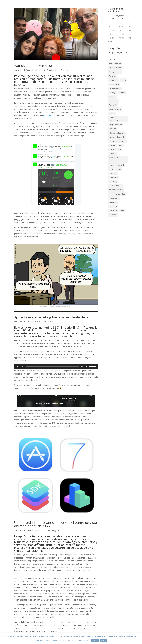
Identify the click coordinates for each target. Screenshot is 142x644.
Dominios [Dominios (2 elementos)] (113, 76)
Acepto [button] (95, 640)
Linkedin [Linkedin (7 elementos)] (122, 141)
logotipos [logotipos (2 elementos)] (113, 145)
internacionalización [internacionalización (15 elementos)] (116, 133)
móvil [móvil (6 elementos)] (111, 169)
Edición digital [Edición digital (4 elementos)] (114, 84)
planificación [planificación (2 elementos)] (114, 177)
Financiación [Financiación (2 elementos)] (114, 101)
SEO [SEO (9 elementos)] (124, 194)
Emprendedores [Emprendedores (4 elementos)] (115, 88)
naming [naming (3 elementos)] (118, 169)
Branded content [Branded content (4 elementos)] (115, 68)
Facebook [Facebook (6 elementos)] (113, 97)
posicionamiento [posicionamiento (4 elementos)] (115, 186)
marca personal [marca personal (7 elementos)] (115, 149)
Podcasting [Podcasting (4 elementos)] (113, 182)
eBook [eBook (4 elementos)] (123, 80)
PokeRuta (47, 115)
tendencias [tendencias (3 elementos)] (113, 210)
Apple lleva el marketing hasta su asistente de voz (53, 317)
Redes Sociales (62, 70)
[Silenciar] (87, 367)
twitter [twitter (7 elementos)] (122, 210)
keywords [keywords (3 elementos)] (121, 137)
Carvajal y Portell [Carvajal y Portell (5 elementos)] (115, 72)
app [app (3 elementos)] (111, 64)
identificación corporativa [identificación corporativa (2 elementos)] (114, 119)
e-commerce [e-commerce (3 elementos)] (114, 80)
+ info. (103, 640)
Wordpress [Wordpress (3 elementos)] (113, 215)
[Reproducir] (18, 367)
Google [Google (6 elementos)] (112, 113)
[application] (56, 367)
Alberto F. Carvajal (25, 70)
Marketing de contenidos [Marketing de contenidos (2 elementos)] (114, 159)
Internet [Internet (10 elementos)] (112, 137)
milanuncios (71, 123)
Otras (50, 322)
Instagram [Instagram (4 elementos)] (113, 129)
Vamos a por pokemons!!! (34, 66)
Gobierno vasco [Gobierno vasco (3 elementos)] (115, 109)
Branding (50, 70)
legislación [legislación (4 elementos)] (113, 141)
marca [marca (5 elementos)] (121, 145)
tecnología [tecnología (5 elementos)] (113, 206)
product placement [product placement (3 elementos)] (116, 190)
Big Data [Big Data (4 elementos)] (118, 64)
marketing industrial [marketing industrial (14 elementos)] (116, 165)
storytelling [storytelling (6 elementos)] (113, 202)
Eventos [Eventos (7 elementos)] (122, 93)
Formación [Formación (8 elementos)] (113, 105)
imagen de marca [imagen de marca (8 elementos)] (115, 125)
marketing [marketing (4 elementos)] (113, 154)
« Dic (110, 42)
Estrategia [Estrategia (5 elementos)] (113, 93)
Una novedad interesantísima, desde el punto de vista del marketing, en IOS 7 (56, 524)
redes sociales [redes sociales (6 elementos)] (114, 194)
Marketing (52, 530)
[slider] (52, 367)
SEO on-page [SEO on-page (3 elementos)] (114, 198)
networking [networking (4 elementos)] (113, 173)
